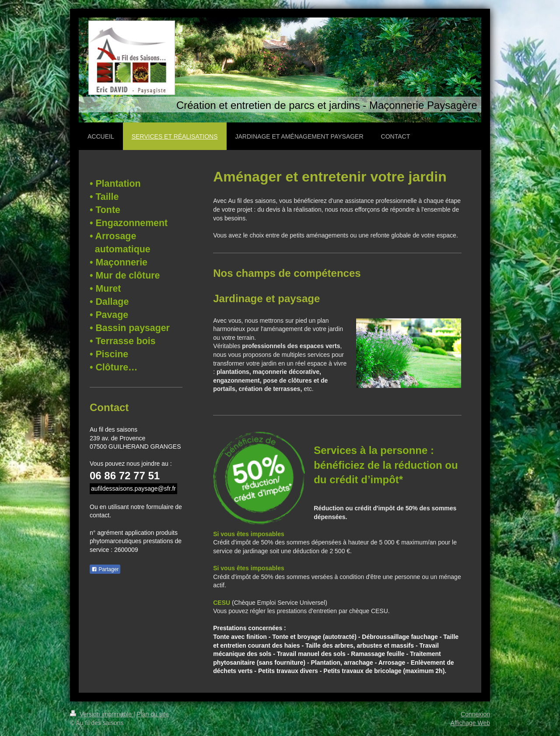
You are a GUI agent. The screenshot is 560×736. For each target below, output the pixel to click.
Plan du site (152, 714)
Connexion (475, 714)
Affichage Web (470, 723)
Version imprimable (102, 714)
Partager (105, 569)
